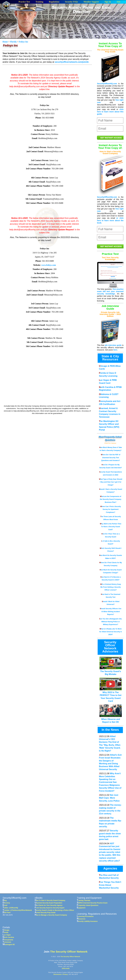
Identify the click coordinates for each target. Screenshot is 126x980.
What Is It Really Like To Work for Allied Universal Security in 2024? (111, 632)
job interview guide (113, 345)
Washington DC (9, 945)
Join (118, 2)
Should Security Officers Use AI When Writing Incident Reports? (111, 612)
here (115, 350)
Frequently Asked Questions (88, 905)
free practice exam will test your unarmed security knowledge (110, 291)
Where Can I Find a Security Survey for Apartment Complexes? (111, 509)
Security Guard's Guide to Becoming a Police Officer (54, 910)
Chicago (6, 930)
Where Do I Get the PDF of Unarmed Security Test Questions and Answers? (111, 458)
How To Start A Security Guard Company (50, 900)
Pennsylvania (8, 940)
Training (39, 2)
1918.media (66, 968)
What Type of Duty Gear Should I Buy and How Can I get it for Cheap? (111, 482)
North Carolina (8, 937)
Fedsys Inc (23, 42)
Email (5, 905)
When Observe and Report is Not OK (111, 719)
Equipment (81, 908)
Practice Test (24, 2)
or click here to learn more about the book (110, 220)
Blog (5, 900)
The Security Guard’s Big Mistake (111, 671)
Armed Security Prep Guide (45, 913)
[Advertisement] (85, 34)
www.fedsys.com (49, 265)
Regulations (54, 2)
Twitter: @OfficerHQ (10, 908)
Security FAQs (71, 2)
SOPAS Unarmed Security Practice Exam (92, 903)
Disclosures (57, 974)
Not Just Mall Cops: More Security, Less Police (109, 798)
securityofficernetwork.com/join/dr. (72, 62)
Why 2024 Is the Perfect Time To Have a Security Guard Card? (111, 527)
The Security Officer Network (69, 952)
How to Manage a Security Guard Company (51, 915)
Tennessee (7, 942)
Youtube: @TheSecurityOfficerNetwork (17, 910)
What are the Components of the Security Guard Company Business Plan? (111, 499)
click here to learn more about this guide (110, 112)
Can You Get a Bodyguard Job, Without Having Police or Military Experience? (111, 622)
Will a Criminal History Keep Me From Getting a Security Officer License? (111, 587)
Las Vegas (7, 935)
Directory (6, 903)
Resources (81, 919)
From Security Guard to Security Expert (50, 908)
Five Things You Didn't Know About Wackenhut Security (110, 885)
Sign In (108, 2)
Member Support (91, 2)
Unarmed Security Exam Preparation (48, 903)
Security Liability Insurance (87, 921)
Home (5, 42)
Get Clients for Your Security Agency (49, 905)
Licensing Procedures (85, 916)
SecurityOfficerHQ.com (107, 84)
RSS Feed (6, 913)
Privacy (65, 974)
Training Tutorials (84, 900)
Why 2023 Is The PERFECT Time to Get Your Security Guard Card (111, 695)
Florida (13, 42)
